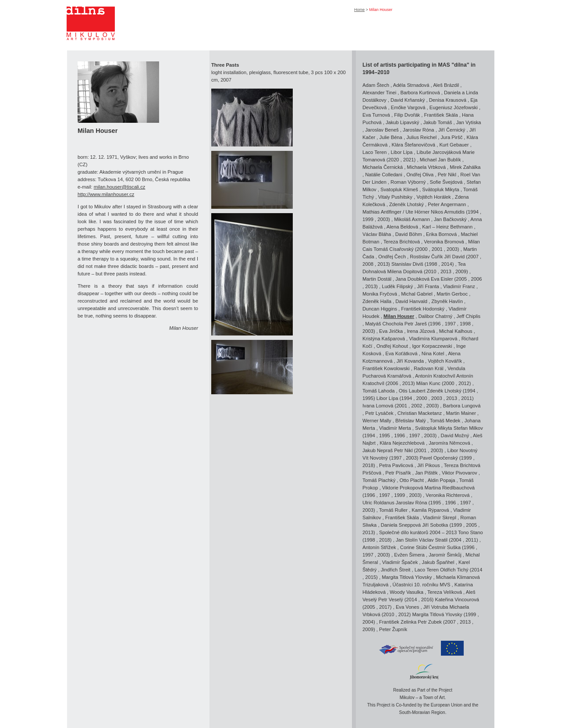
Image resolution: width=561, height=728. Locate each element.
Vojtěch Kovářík (445, 361)
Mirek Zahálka (465, 167)
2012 (464, 383)
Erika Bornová (441, 234)
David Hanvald (411, 301)
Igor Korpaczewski (432, 346)
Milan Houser (399, 316)
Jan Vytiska (469, 122)
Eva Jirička (391, 331)
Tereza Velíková (445, 592)
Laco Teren (375, 152)
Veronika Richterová (447, 495)
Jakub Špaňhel (438, 562)
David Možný (455, 435)
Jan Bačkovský (450, 219)
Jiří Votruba (436, 607)
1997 (450, 324)
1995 (368, 398)
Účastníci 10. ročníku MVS (422, 585)
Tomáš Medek (445, 421)
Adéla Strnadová (411, 85)
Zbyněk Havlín (447, 301)
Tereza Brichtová (402, 242)
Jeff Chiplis (469, 316)
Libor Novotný (462, 450)
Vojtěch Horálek (433, 197)
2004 (456, 540)
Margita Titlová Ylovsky (407, 577)
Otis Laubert (412, 391)
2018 (368, 465)
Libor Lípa (401, 152)
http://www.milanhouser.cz (106, 194)
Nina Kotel (433, 353)
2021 (409, 160)
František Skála (441, 115)
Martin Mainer (461, 413)
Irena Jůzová (421, 331)
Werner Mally (377, 421)
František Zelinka (398, 622)
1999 (368, 219)
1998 (432, 264)
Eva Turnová (376, 115)
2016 (427, 600)
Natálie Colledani (384, 175)
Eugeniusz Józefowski (454, 107)
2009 (461, 271)
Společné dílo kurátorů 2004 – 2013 (418, 532)
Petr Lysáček (379, 413)
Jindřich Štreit (396, 570)
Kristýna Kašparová (384, 339)
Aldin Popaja (442, 480)
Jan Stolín (407, 540)
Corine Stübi (414, 547)
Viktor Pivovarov (460, 473)
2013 (383, 264)
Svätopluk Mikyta (441, 189)
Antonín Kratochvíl (436, 376)
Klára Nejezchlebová (402, 443)
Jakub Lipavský (403, 122)
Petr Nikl (447, 175)
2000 (422, 249)
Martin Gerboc (452, 294)
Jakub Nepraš (378, 450)
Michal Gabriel (417, 294)
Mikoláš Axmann (412, 219)
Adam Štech (376, 85)
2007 (473, 257)
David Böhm (409, 234)
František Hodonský (423, 309)
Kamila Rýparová (430, 510)
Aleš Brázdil (446, 85)
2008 (368, 264)
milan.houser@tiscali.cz (120, 187)
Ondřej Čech (392, 257)
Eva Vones (408, 607)
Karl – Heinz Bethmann (447, 227)
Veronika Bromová (444, 242)
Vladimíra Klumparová (433, 339)
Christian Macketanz (420, 413)
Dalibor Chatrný (435, 316)
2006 (477, 279)
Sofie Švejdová (446, 182)
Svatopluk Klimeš (399, 189)
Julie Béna (391, 137)
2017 (385, 607)
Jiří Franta (428, 286)
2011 (467, 398)
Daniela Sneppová (401, 525)
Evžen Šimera (409, 555)
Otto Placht (412, 480)
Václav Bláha (377, 234)
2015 (371, 577)
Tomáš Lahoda (378, 391)
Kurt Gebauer (454, 145)
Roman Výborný (408, 182)
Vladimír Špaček (400, 562)
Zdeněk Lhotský (407, 204)
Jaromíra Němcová (449, 443)
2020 (393, 160)
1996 (435, 324)
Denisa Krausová (448, 100)
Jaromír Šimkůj (445, 555)
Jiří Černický (452, 130)
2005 (461, 279)
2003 (383, 219)
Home (359, 10)
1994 (473, 212)
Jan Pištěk (426, 473)
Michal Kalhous (456, 331)
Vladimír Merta (395, 428)
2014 (447, 264)
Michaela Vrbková (426, 167)
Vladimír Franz (459, 286)
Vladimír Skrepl (440, 517)
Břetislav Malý (411, 421)
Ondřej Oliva (420, 175)
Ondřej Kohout (392, 346)
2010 (431, 271)
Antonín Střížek (379, 547)
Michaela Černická (383, 167)
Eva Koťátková (401, 353)
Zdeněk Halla (377, 301)
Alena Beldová (402, 227)
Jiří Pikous (429, 465)
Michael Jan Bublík (440, 160)
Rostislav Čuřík (426, 257)
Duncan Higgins (380, 309)
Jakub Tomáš (438, 122)
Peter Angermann (447, 204)
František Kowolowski (386, 368)
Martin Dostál (377, 279)
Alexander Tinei (379, 93)
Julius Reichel (421, 137)
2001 (437, 249)
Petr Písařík (398, 473)
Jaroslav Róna (419, 130)
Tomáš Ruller (393, 510)
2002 (417, 406)
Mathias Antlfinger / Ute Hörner (396, 212)
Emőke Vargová (408, 107)
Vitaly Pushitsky (395, 197)
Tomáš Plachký (379, 480)
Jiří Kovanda (410, 361)
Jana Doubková (412, 279)
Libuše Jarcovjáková (439, 152)
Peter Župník (393, 629)
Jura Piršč (452, 137)
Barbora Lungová (462, 406)
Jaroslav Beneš (382, 130)
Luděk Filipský (397, 286)
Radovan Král (429, 368)
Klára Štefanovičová (414, 145)
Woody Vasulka (407, 592)
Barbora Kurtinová (420, 93)
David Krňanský (408, 100)
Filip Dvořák (407, 115)
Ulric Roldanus (378, 503)
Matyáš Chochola (384, 324)
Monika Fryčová (380, 294)
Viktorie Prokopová (403, 488)
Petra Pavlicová (396, 465)
